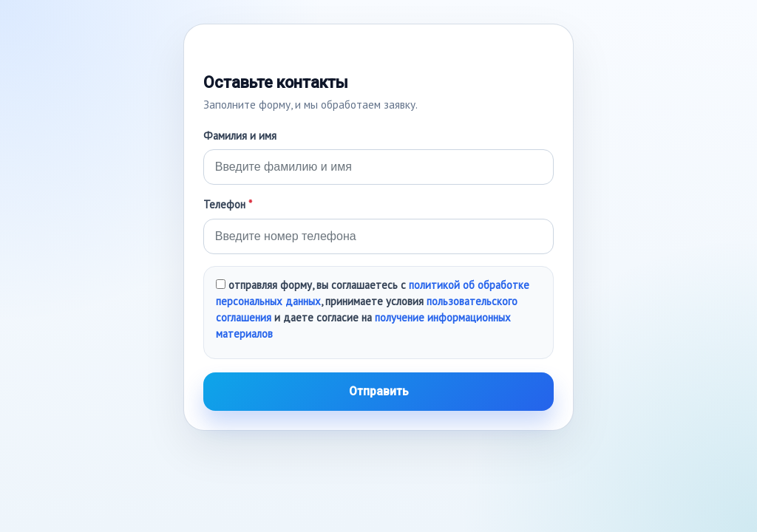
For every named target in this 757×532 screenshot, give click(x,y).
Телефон (228, 204)
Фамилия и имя (240, 136)
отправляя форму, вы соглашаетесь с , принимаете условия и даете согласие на (373, 309)
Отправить (379, 391)
